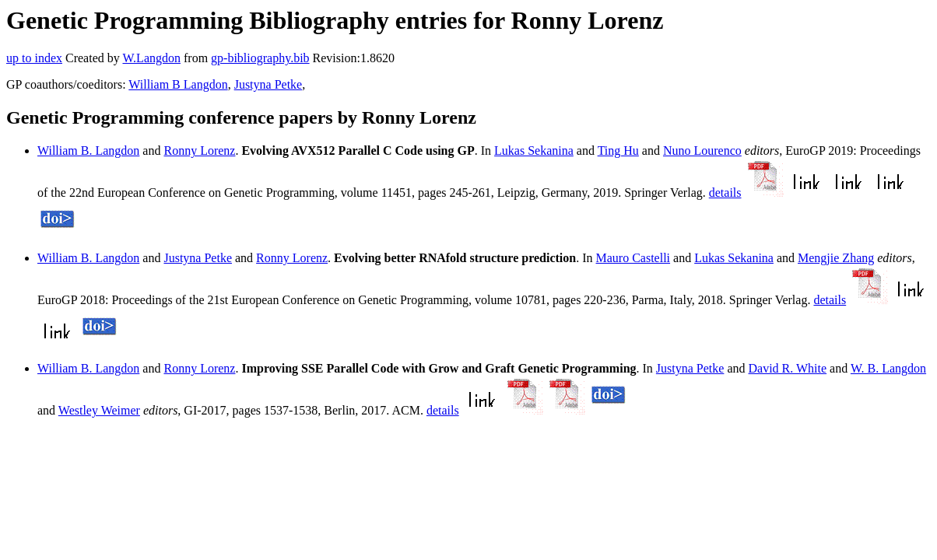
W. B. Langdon (888, 368)
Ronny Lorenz (199, 150)
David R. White (788, 368)
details (725, 192)
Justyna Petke (268, 84)
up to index (34, 58)
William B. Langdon (88, 150)
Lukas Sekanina (534, 150)
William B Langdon (178, 84)
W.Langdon (151, 58)
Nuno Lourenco (702, 150)
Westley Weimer (99, 410)
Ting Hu (618, 150)
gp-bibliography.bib (260, 58)
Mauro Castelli (633, 258)
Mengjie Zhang (836, 258)
